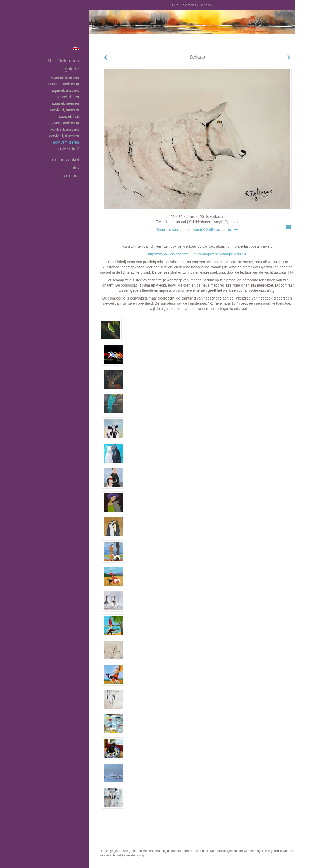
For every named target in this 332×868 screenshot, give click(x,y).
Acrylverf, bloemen (64, 136)
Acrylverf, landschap (63, 123)
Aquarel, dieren (67, 97)
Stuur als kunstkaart (197, 230)
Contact (71, 176)
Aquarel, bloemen (65, 77)
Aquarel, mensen (65, 103)
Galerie (72, 69)
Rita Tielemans (184, 5)
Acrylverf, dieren (66, 142)
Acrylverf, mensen (65, 110)
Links (74, 168)
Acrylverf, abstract (65, 129)
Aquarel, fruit (69, 116)
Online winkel (65, 160)
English (76, 48)
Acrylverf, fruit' (68, 149)
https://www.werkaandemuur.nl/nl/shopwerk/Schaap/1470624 (197, 254)
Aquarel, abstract (65, 90)
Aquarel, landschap (64, 84)
